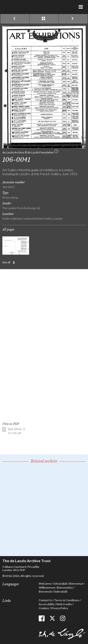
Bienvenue (76, 584)
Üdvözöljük (60, 584)
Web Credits (64, 604)
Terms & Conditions (67, 600)
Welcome (45, 584)
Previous (15, 19)
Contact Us (46, 600)
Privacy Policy (59, 608)
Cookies (44, 608)
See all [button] (6, 262)
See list (44, 19)
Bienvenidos (65, 588)
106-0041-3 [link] (16, 431)
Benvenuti (45, 592)
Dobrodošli (61, 592)
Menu (81, 7)
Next (73, 19)
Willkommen (47, 588)
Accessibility (47, 604)
